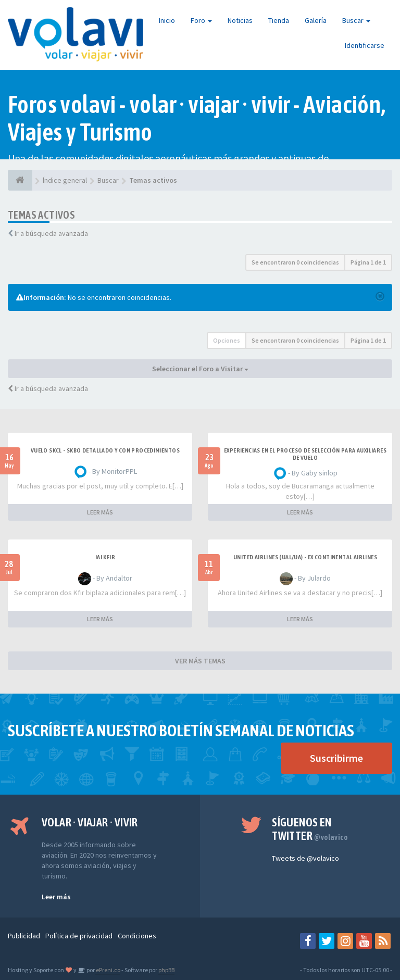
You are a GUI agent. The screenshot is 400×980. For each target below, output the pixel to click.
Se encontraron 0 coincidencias (295, 262)
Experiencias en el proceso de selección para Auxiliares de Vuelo (305, 454)
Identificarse (365, 45)
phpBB (166, 970)
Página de (368, 262)
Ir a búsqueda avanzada (51, 233)
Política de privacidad (79, 936)
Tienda (279, 20)
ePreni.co (108, 970)
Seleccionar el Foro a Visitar (200, 369)
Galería (316, 20)
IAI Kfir (105, 557)
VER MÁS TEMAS (200, 661)
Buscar (356, 20)
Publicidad (24, 936)
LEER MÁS (100, 512)
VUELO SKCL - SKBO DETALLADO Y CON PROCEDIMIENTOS (105, 450)
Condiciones (137, 936)
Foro (201, 20)
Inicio (167, 20)
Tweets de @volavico (305, 858)
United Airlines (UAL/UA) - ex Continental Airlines (305, 557)
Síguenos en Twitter (310, 829)
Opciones (227, 340)
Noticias (240, 20)
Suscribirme (336, 758)
